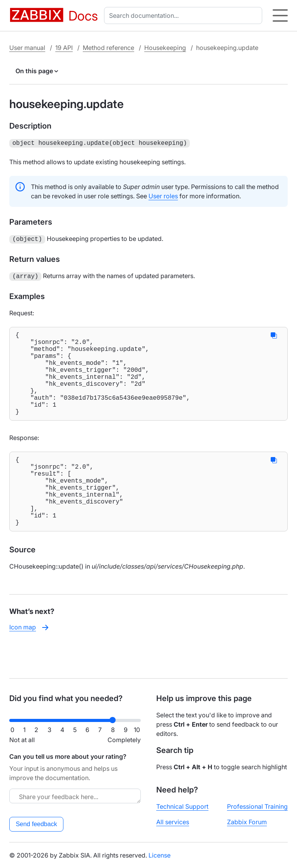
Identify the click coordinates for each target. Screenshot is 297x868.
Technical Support (182, 806)
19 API (64, 48)
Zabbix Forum (247, 822)
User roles (163, 195)
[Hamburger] (280, 15)
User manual (27, 48)
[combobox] (185, 15)
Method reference (108, 48)
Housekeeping (165, 48)
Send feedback (37, 824)
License (160, 855)
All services (173, 822)
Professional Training (257, 806)
